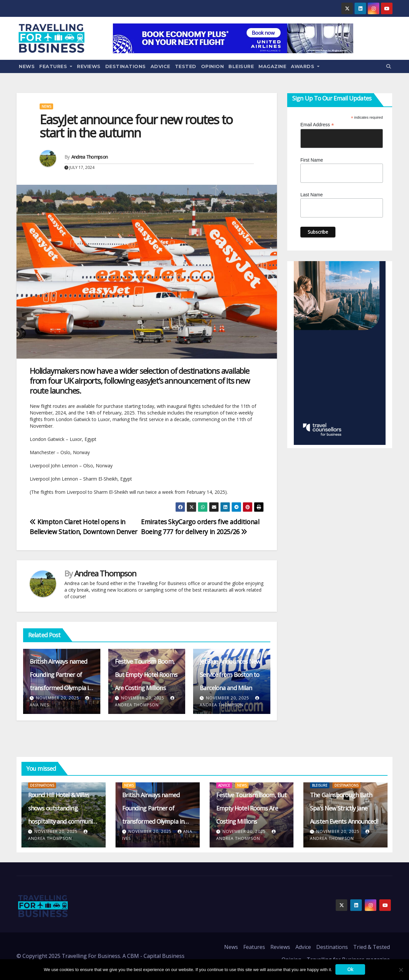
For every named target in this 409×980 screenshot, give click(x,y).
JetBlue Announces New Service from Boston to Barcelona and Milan (230, 675)
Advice (160, 66)
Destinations (126, 66)
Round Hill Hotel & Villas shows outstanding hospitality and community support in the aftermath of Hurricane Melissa (63, 821)
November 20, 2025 (58, 698)
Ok (350, 969)
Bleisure (241, 66)
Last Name (312, 195)
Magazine (272, 66)
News (27, 66)
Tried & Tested (372, 947)
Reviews (89, 66)
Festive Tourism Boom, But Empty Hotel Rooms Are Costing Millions (146, 675)
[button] (389, 66)
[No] (401, 970)
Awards (305, 66)
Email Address (317, 125)
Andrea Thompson (90, 157)
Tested (186, 66)
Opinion (213, 66)
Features (56, 66)
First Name (312, 160)
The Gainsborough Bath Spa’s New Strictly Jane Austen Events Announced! (344, 808)
